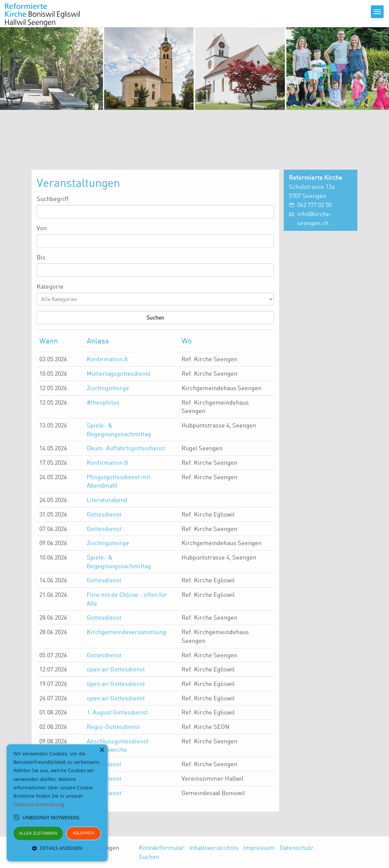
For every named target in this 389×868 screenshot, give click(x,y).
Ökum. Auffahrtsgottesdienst (126, 448)
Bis (41, 257)
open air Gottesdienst (116, 669)
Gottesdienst (104, 514)
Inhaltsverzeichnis (214, 848)
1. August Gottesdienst (117, 712)
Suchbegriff (53, 199)
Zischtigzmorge (108, 388)
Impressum (259, 848)
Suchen (149, 857)
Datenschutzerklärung (39, 804)
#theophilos (103, 402)
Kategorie (50, 286)
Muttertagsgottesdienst (119, 373)
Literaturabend (107, 500)
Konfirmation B (107, 462)
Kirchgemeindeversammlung (126, 632)
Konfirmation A (107, 359)
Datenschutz (296, 848)
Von (42, 228)
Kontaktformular (162, 848)
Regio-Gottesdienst (113, 727)
